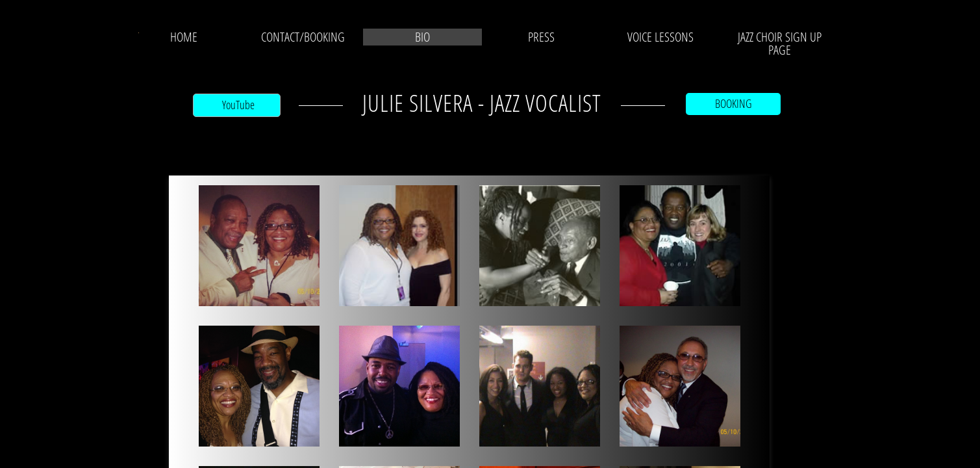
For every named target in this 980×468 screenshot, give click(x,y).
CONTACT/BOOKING (303, 37)
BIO (422, 37)
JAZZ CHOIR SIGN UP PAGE (780, 44)
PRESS (541, 37)
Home (184, 37)
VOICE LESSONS (660, 37)
